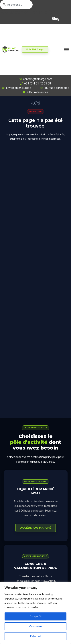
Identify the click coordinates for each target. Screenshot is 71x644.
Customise (35, 626)
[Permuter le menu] (66, 49)
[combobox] (16, 5)
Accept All (36, 616)
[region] (35, 613)
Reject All (35, 636)
